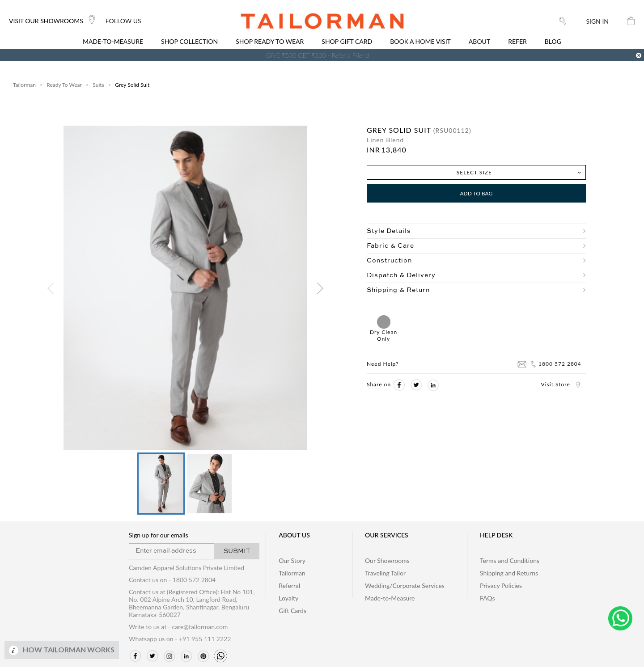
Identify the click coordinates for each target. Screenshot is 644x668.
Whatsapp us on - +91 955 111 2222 (180, 640)
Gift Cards (292, 611)
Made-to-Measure (390, 599)
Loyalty (288, 599)
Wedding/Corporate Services (405, 586)
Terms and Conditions (510, 561)
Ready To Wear (64, 85)
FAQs (487, 599)
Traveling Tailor (385, 574)
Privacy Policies (501, 586)
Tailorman (24, 85)
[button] (161, 484)
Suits (98, 85)
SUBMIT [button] (237, 552)
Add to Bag (476, 193)
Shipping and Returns (509, 574)
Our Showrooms (387, 561)
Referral (289, 586)
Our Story (292, 561)
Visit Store (561, 384)
